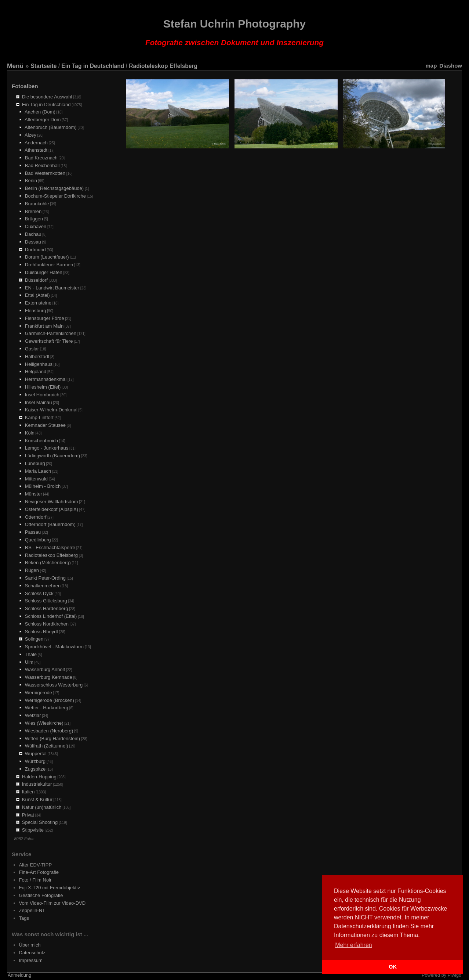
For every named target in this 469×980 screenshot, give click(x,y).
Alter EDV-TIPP (36, 865)
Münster (34, 494)
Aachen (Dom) (40, 112)
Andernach (36, 143)
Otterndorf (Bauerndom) (50, 524)
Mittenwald (36, 479)
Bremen (33, 211)
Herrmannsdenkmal (46, 379)
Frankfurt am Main (44, 326)
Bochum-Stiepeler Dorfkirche (55, 196)
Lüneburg (35, 463)
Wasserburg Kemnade (49, 677)
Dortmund (35, 250)
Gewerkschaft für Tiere (49, 341)
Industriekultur (37, 784)
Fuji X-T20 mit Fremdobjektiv (50, 888)
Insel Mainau (39, 402)
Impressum (31, 960)
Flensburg (36, 311)
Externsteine (38, 303)
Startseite (43, 66)
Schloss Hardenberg (47, 608)
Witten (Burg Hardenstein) (52, 738)
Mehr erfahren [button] (354, 945)
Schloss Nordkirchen (47, 624)
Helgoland (36, 372)
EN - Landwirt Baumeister (52, 288)
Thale (31, 654)
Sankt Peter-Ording (45, 578)
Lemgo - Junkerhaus (47, 448)
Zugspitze (35, 769)
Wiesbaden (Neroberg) (49, 731)
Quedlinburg (38, 540)
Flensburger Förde (45, 318)
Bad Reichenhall (42, 165)
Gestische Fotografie (41, 895)
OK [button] (393, 967)
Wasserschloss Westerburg (54, 685)
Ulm (29, 662)
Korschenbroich (41, 441)
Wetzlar (33, 715)
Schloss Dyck (39, 593)
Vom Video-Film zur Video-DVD (52, 903)
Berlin (31, 181)
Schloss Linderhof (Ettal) (51, 616)
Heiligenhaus (39, 364)
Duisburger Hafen (44, 272)
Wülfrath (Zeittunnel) (47, 746)
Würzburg (35, 761)
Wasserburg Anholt (45, 669)
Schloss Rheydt (41, 632)
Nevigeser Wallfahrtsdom (52, 502)
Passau (33, 532)
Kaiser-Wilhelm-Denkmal (51, 410)
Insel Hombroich (42, 395)
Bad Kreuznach (41, 158)
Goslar (32, 349)
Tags (24, 918)
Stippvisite (33, 830)
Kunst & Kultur (37, 799)
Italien (28, 792)
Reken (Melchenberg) (48, 563)
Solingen (34, 639)
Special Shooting (40, 822)
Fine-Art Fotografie (39, 872)
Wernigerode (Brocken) (50, 700)
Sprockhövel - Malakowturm (54, 647)
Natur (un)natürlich (42, 807)
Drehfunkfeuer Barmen (49, 265)
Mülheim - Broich (43, 486)
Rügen (32, 570)
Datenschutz (32, 953)
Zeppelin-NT (32, 910)
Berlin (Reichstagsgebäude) (54, 188)
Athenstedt (36, 150)
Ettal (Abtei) (37, 295)
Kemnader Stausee (45, 425)
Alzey (30, 135)
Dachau (33, 234)
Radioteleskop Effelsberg (163, 66)
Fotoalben (25, 86)
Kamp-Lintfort (39, 417)
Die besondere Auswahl (47, 97)
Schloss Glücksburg (46, 601)
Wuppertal (36, 754)
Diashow (451, 66)
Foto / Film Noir (35, 880)
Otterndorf (36, 517)
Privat (28, 815)
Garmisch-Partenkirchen (51, 333)
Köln (30, 433)
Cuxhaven (36, 226)
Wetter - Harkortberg (47, 708)
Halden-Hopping (39, 777)
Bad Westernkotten (45, 173)
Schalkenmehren (43, 586)
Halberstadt (37, 356)
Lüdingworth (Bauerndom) (52, 456)
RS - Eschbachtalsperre (50, 547)
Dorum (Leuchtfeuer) (47, 257)
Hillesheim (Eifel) (43, 387)
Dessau (33, 242)
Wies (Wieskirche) (44, 723)
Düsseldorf (36, 280)
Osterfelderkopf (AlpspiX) (52, 509)
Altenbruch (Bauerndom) (51, 127)
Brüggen (34, 219)
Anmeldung (19, 975)
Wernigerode (39, 693)
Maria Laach (38, 471)
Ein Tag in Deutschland (93, 66)
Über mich (30, 945)
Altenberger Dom (43, 120)
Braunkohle (37, 204)
